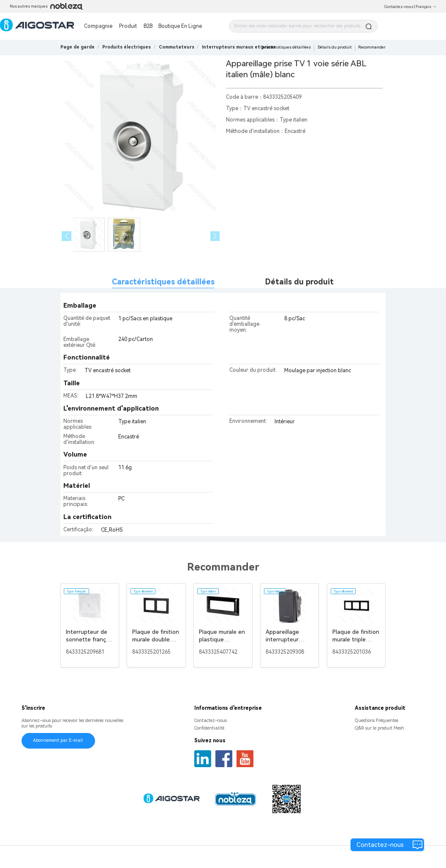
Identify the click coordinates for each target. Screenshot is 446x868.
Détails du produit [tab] (299, 282)
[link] (126, 47)
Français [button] (426, 7)
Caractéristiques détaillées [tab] (163, 282)
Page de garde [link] (78, 47)
